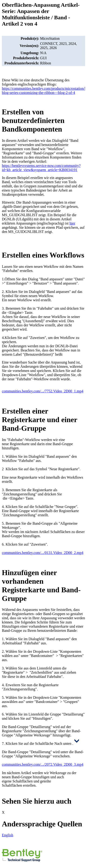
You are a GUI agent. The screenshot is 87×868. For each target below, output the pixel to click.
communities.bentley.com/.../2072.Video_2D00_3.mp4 (43, 764)
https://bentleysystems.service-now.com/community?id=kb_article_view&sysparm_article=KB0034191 (41, 168)
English (8, 835)
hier (72, 223)
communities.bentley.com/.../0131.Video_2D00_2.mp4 (43, 553)
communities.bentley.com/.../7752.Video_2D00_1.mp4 (43, 391)
